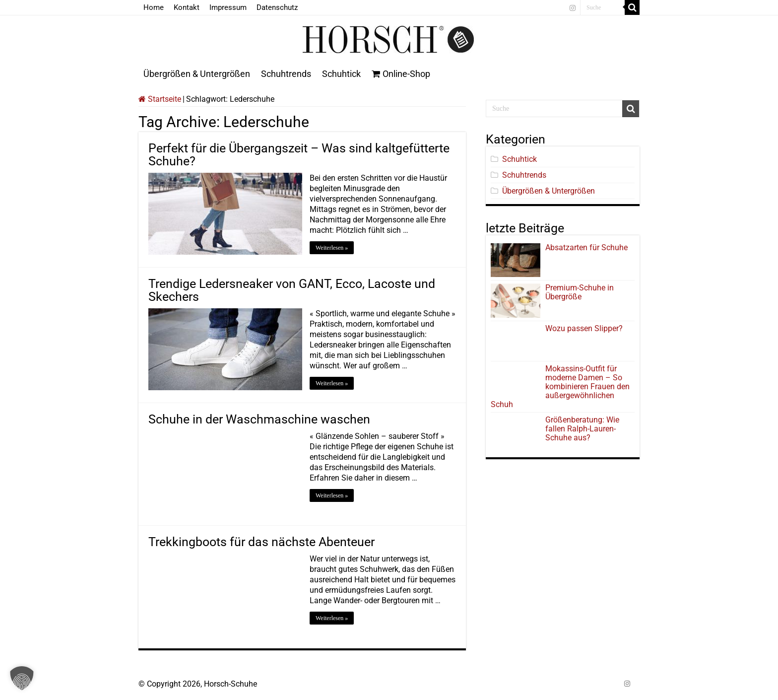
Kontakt (187, 7)
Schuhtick (341, 74)
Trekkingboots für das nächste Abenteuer (261, 542)
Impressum (228, 7)
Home (154, 7)
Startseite (160, 99)
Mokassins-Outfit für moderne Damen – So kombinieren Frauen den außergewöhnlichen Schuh (560, 386)
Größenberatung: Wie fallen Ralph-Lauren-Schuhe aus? (582, 429)
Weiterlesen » (332, 248)
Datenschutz (277, 7)
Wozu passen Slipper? (584, 328)
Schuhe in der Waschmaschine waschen (259, 419)
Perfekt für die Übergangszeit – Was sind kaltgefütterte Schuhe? (299, 155)
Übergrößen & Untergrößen (197, 74)
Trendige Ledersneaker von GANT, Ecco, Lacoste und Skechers (292, 290)
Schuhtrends (286, 74)
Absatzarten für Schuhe (588, 247)
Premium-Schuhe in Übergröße (580, 292)
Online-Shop (401, 74)
